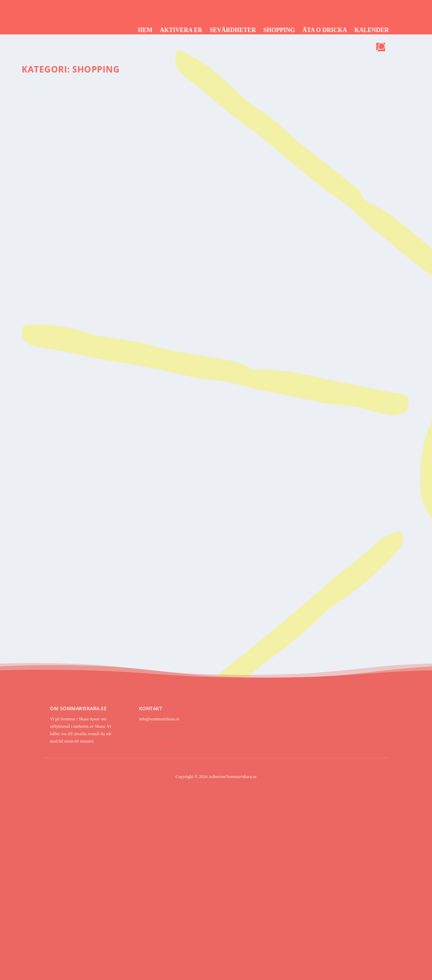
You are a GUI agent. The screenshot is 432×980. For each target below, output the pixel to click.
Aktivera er (181, 30)
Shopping (279, 30)
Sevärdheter (233, 30)
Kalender (372, 30)
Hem (145, 30)
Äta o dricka (325, 30)
